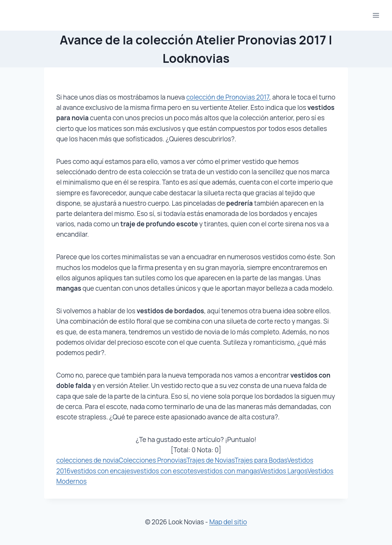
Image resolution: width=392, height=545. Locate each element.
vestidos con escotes (165, 471)
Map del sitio (228, 522)
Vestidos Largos (284, 471)
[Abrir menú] (376, 15)
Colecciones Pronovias (153, 460)
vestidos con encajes (102, 471)
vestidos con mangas (229, 471)
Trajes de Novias (211, 460)
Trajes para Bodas (261, 460)
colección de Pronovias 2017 (228, 97)
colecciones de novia (87, 460)
